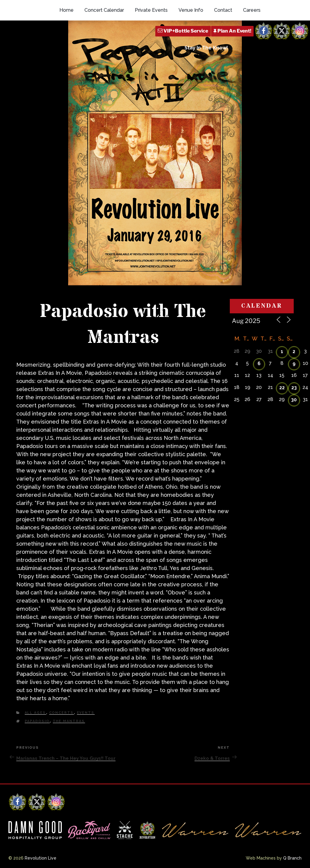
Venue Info (191, 10)
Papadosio (37, 721)
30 (294, 400)
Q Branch (292, 858)
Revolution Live (41, 858)
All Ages (35, 713)
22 (282, 388)
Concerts (62, 713)
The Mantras (69, 721)
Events (86, 713)
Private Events (151, 10)
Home (66, 10)
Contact (223, 10)
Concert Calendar (104, 10)
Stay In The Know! (206, 48)
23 (294, 388)
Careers (252, 10)
